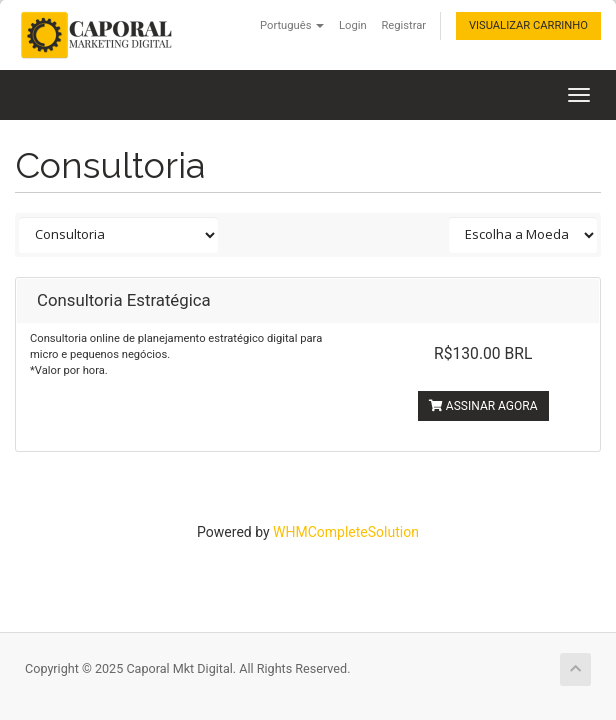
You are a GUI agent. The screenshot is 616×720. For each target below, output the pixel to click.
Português (292, 25)
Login (353, 25)
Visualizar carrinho (528, 25)
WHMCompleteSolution (346, 532)
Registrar (403, 25)
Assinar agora (483, 406)
